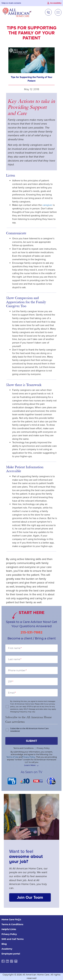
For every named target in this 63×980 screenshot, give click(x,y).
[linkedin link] (7, 961)
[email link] (16, 961)
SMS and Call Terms (13, 939)
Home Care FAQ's (11, 919)
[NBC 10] (25, 781)
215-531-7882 (32, 632)
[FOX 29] (38, 781)
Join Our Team (30, 897)
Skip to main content (11, 3)
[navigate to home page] (17, 12)
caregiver (47, 205)
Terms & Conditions (12, 924)
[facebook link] (3, 961)
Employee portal (11, 954)
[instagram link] (12, 961)
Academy (7, 949)
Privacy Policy (9, 934)
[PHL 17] (12, 781)
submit (32, 741)
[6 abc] (51, 781)
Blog (4, 944)
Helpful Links (9, 929)
